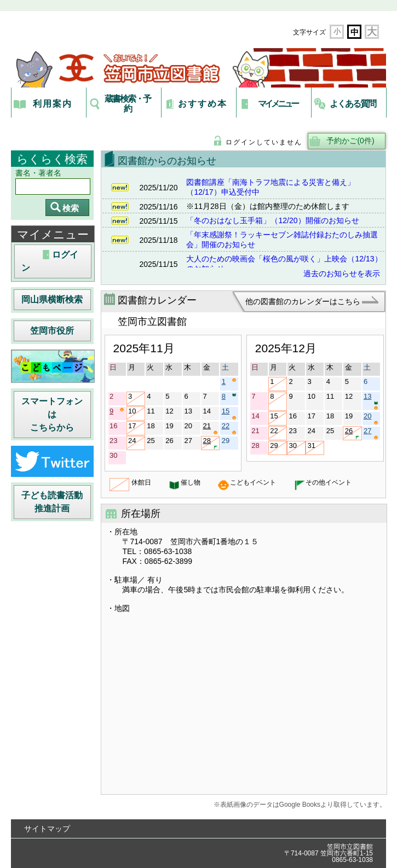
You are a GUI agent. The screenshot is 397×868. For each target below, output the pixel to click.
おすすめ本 (203, 104)
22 (229, 428)
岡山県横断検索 (52, 299)
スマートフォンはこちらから (52, 414)
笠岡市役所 (52, 331)
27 (371, 433)
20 (371, 418)
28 (211, 443)
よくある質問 (353, 104)
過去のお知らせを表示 (342, 273)
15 (229, 413)
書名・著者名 (38, 173)
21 (211, 428)
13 (371, 401)
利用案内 (53, 104)
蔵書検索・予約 (128, 104)
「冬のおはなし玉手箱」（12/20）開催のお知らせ (272, 220)
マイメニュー (278, 104)
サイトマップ (47, 829)
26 (352, 433)
